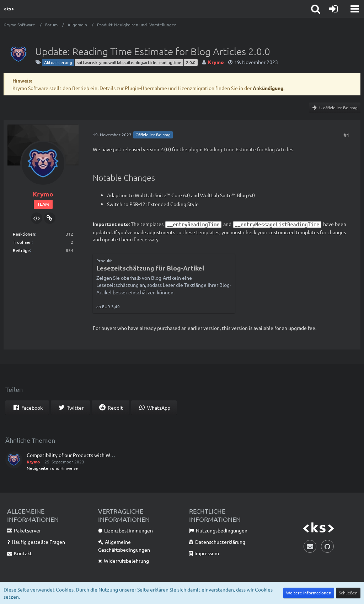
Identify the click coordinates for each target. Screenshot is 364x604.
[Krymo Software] (9, 9)
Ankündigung (268, 88)
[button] (355, 9)
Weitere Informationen (309, 593)
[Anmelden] (333, 9)
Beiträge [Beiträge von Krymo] (21, 250)
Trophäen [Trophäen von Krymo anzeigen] (22, 242)
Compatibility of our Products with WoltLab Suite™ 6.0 (88, 455)
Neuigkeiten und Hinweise (52, 468)
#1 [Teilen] (346, 135)
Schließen (348, 593)
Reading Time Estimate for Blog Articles (248, 149)
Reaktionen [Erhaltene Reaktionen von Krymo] (24, 234)
